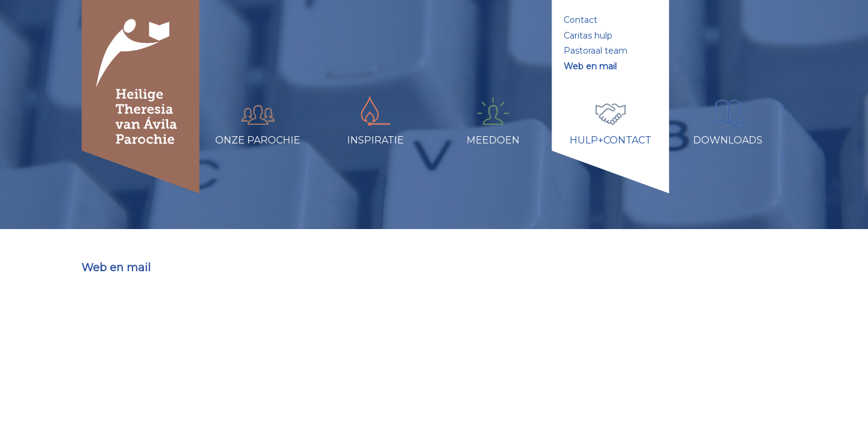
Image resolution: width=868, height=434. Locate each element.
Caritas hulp (588, 36)
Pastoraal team (596, 51)
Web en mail (590, 66)
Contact (580, 20)
